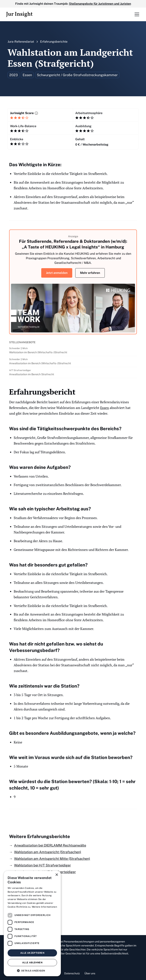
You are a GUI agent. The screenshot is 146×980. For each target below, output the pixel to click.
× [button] (57, 875)
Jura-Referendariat (21, 42)
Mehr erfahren (90, 273)
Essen (105, 408)
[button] (136, 14)
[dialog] (32, 924)
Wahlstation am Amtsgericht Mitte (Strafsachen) (52, 859)
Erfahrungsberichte (54, 42)
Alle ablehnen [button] (32, 963)
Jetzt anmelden (57, 273)
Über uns (90, 973)
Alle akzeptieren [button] (32, 953)
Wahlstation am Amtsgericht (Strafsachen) (48, 852)
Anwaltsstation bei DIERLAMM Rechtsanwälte (50, 845)
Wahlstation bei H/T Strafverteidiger (42, 865)
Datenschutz (72, 973)
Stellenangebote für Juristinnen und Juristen (100, 4)
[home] (19, 14)
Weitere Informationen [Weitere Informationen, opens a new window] (44, 907)
